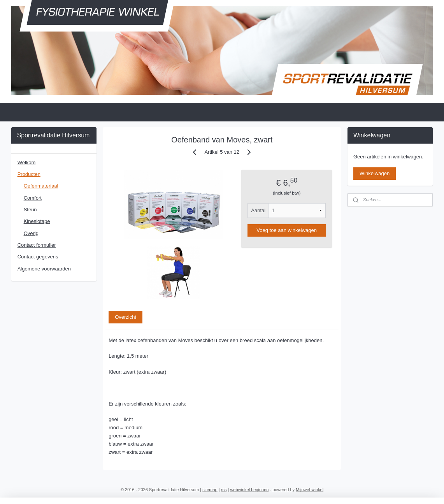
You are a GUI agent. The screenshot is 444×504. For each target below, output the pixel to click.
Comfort (33, 198)
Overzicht (125, 317)
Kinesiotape (37, 221)
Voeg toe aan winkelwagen (287, 230)
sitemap (210, 490)
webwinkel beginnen (249, 490)
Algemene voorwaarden (44, 269)
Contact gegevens (38, 257)
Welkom (27, 162)
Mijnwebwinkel (310, 490)
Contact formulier (37, 245)
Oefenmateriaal (41, 186)
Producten (29, 174)
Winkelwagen (375, 173)
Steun (30, 210)
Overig (31, 233)
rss (224, 490)
